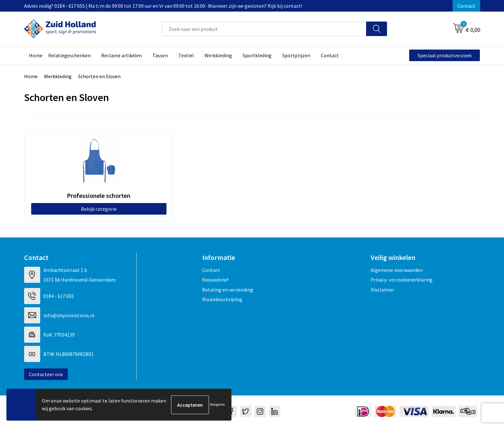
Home (31, 76)
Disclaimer (382, 289)
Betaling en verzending (228, 289)
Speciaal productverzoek (445, 55)
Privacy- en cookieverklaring (402, 279)
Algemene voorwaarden (397, 270)
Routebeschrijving (222, 299)
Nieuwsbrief (215, 279)
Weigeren (217, 405)
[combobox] (264, 29)
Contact (466, 6)
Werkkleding (58, 76)
